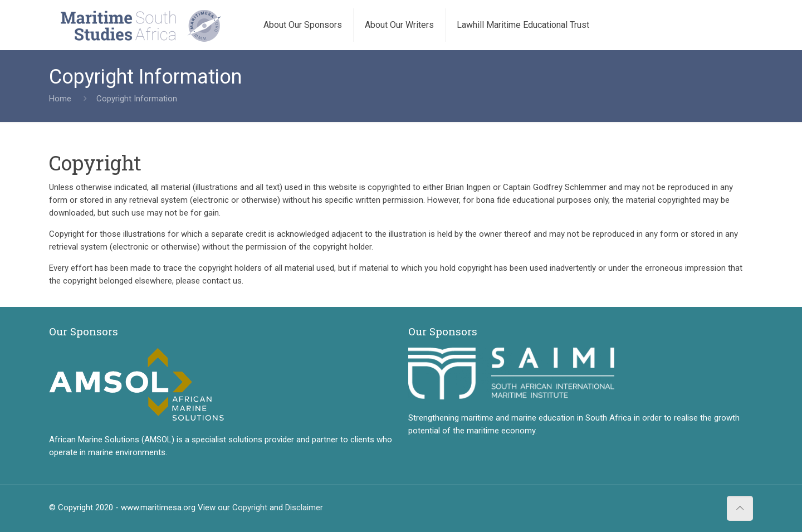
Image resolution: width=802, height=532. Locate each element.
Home (60, 99)
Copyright (250, 507)
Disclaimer (304, 507)
